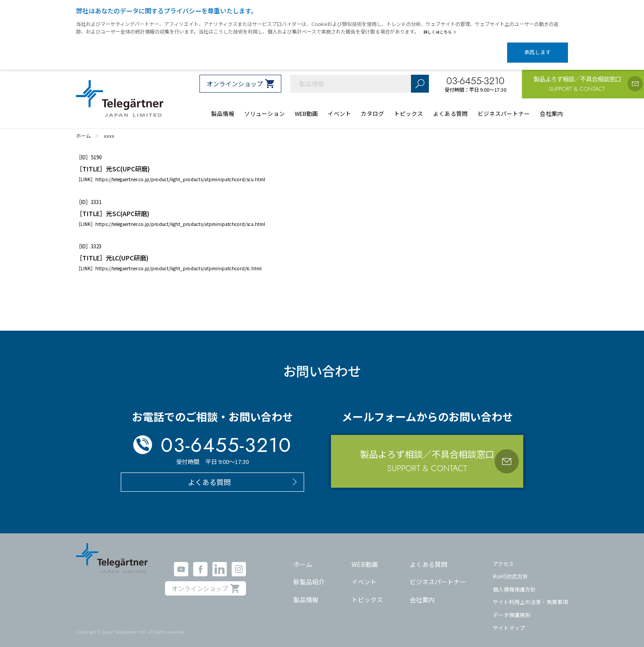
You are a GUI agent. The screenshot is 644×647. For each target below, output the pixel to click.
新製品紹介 (309, 574)
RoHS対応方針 (511, 568)
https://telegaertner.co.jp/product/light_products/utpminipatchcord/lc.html (178, 261)
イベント (364, 574)
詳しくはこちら (442, 32)
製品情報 (306, 592)
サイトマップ (509, 620)
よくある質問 (428, 556)
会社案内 (422, 592)
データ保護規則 (512, 607)
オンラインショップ (235, 76)
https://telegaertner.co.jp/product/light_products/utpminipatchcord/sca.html (180, 216)
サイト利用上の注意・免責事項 (530, 594)
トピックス (367, 592)
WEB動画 (365, 556)
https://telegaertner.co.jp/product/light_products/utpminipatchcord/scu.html (180, 172)
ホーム (303, 556)
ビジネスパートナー (438, 574)
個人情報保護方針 (514, 581)
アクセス (503, 555)
